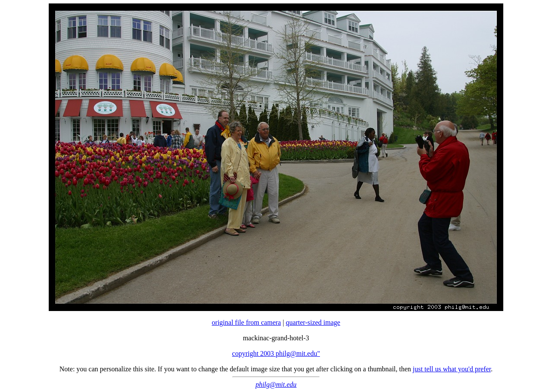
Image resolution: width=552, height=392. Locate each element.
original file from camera (246, 322)
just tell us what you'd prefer (452, 369)
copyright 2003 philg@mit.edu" (276, 353)
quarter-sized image (313, 322)
